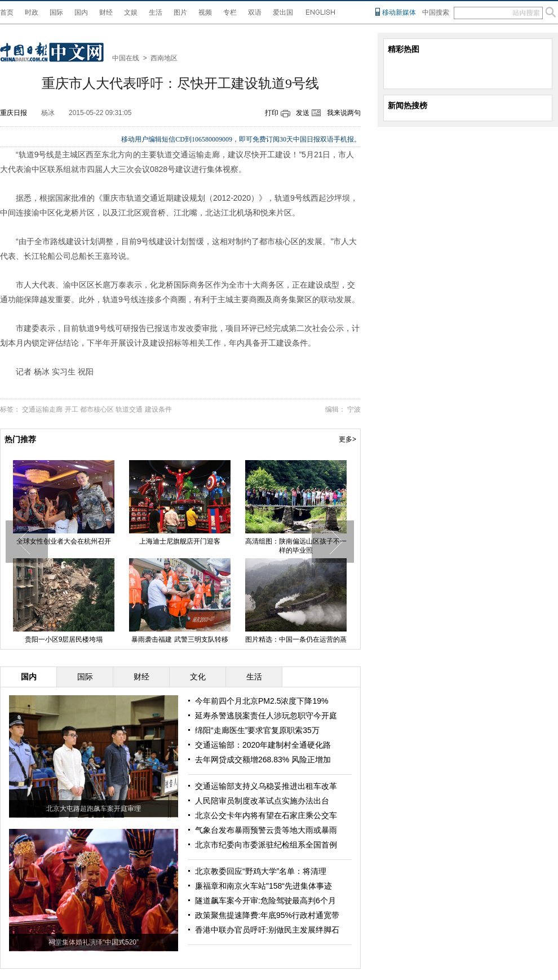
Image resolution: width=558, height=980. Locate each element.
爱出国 (283, 12)
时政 (32, 12)
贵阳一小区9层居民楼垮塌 (64, 639)
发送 (303, 113)
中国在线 (126, 58)
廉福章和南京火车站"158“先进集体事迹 (263, 886)
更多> (347, 439)
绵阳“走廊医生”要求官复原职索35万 (257, 730)
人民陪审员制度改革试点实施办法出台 (262, 801)
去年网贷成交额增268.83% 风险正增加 (263, 760)
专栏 (230, 12)
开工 (72, 409)
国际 (56, 12)
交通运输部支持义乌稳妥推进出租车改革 (266, 786)
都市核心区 (97, 409)
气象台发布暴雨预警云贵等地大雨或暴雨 (266, 830)
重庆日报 (14, 113)
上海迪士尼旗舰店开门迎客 (180, 541)
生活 (156, 12)
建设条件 (158, 409)
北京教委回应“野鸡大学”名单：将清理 (261, 871)
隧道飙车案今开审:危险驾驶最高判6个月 (265, 900)
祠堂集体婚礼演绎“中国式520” (94, 942)
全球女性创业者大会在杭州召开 (64, 541)
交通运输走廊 (42, 409)
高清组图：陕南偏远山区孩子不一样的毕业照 (296, 546)
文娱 (131, 12)
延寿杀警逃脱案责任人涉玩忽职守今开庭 (266, 716)
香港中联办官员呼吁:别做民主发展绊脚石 (267, 930)
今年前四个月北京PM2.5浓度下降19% (262, 701)
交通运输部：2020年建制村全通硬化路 (263, 745)
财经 (106, 12)
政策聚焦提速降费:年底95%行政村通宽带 (267, 915)
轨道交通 (129, 409)
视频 (205, 12)
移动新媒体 (399, 12)
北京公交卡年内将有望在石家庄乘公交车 (266, 815)
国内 (81, 12)
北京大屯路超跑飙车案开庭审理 (94, 809)
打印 (272, 113)
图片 (180, 12)
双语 (255, 12)
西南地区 (164, 58)
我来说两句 (344, 113)
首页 (7, 12)
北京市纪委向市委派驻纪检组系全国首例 (266, 845)
